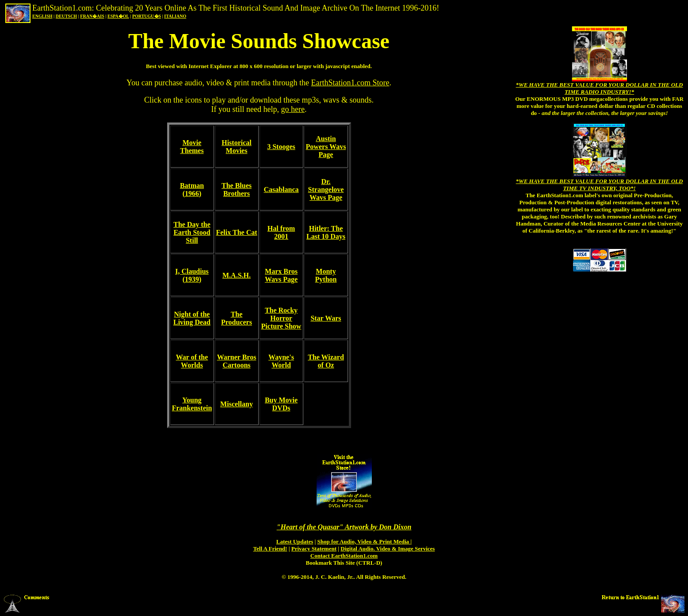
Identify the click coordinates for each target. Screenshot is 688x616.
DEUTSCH (66, 16)
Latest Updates (295, 541)
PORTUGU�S (147, 16)
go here (292, 109)
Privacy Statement (314, 549)
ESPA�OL (118, 16)
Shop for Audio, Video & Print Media (364, 541)
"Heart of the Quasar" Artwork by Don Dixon (344, 527)
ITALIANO (175, 16)
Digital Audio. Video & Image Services (388, 549)
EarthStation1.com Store (350, 83)
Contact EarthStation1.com (344, 556)
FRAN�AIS (92, 16)
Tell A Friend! (270, 549)
